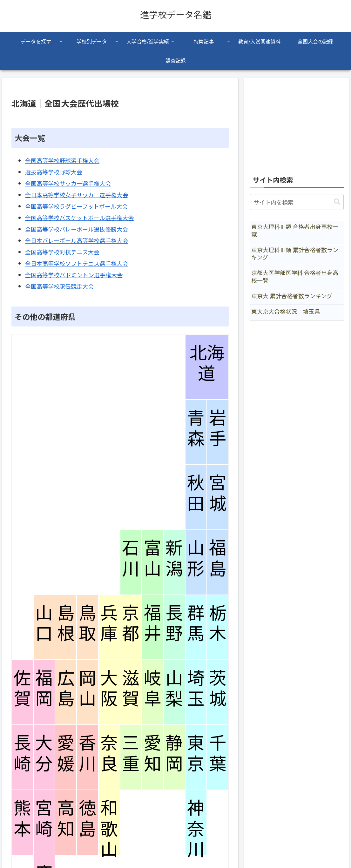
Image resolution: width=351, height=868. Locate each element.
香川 (88, 753)
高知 (66, 818)
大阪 (109, 689)
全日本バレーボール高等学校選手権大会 (77, 240)
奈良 (109, 753)
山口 (44, 623)
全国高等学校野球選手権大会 (62, 160)
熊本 (22, 818)
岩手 (218, 428)
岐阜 (153, 689)
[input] (297, 202)
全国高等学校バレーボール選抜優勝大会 (77, 229)
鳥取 (88, 623)
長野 (174, 623)
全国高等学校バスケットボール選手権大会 (79, 218)
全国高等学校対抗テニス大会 (62, 252)
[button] (337, 202)
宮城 (218, 493)
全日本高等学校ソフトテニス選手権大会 (77, 263)
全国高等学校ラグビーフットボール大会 (76, 206)
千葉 (218, 753)
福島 (218, 558)
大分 (44, 753)
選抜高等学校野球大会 (54, 172)
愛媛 (66, 753)
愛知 (153, 753)
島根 (66, 623)
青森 (196, 428)
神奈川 (196, 829)
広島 (66, 689)
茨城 (218, 689)
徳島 (88, 818)
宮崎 (44, 818)
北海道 (207, 363)
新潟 (174, 558)
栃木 (218, 623)
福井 (153, 623)
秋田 (196, 493)
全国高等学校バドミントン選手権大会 (74, 275)
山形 (196, 558)
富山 (153, 558)
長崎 (22, 753)
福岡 (44, 689)
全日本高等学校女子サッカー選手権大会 (77, 195)
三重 (131, 753)
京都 (131, 623)
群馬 (196, 623)
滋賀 (131, 689)
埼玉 (196, 689)
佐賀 (22, 689)
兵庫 (109, 623)
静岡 (174, 753)
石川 (131, 558)
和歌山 (109, 829)
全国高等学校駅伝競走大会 (59, 286)
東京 (196, 753)
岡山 (88, 689)
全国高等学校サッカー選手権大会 (68, 183)
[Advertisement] (297, 123)
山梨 (174, 689)
